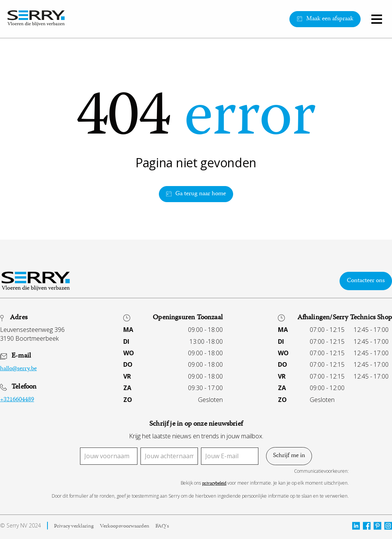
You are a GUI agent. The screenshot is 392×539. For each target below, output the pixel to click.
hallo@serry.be (18, 369)
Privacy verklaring (74, 527)
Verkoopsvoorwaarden (125, 527)
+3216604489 (17, 400)
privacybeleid (214, 484)
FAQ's (162, 527)
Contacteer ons (366, 281)
